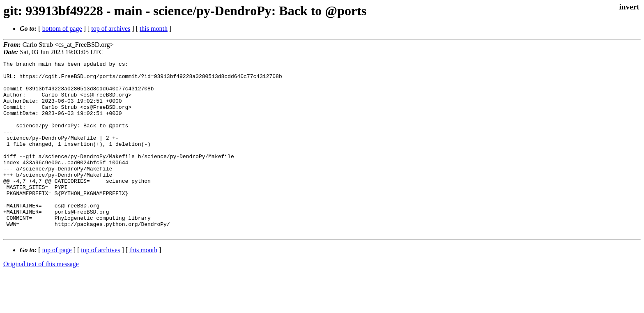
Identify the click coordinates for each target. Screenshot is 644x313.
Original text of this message (41, 298)
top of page (57, 284)
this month (154, 29)
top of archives (111, 29)
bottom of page (62, 29)
